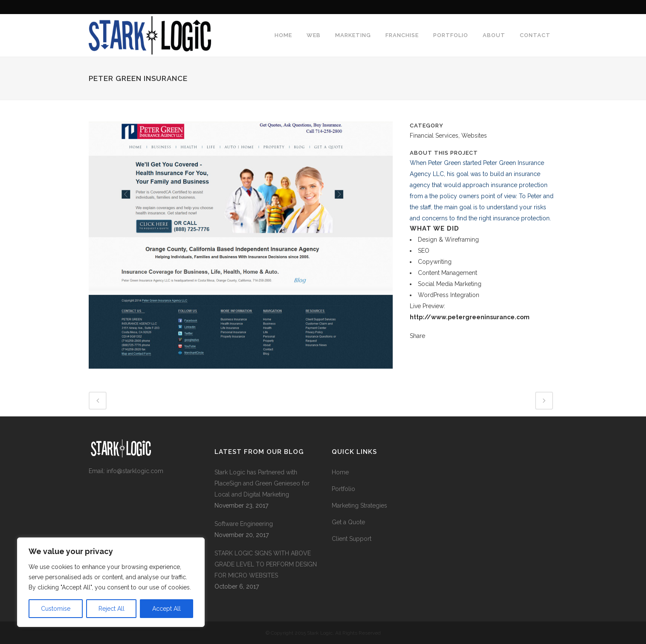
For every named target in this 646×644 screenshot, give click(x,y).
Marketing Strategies (359, 505)
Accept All (167, 609)
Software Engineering (244, 524)
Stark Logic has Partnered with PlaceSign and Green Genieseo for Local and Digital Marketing (262, 483)
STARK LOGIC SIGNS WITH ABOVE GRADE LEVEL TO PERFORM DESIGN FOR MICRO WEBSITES (266, 564)
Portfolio (343, 489)
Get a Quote (348, 522)
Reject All (112, 609)
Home (340, 472)
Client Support (352, 539)
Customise (56, 609)
